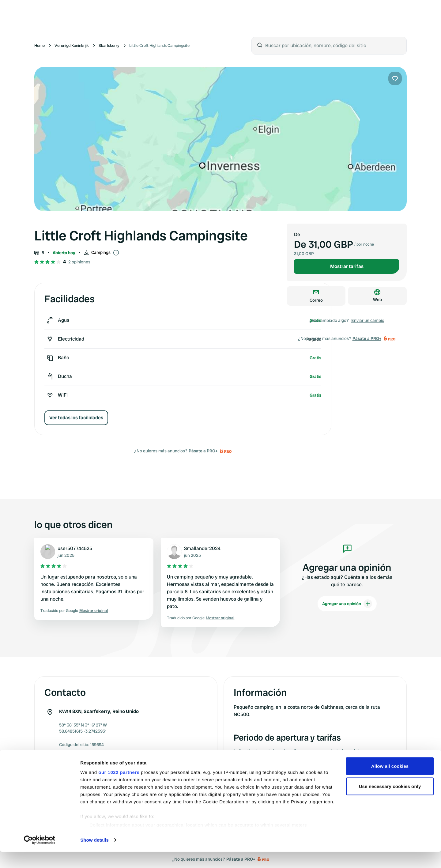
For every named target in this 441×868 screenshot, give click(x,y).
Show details (94, 856)
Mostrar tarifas (347, 266)
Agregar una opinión (347, 604)
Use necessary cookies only (390, 803)
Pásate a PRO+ (203, 451)
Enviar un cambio (368, 320)
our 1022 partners (119, 789)
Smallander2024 (202, 548)
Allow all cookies (390, 782)
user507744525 (75, 548)
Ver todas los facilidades (76, 418)
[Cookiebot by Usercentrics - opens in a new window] (40, 856)
